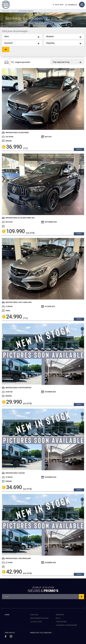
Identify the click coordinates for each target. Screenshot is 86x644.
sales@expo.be (71, 5)
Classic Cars (36, 622)
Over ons (34, 615)
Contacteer (61, 622)
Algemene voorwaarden (66, 625)
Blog (58, 618)
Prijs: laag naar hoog (61, 62)
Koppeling (50, 43)
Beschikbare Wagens (26, 11)
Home (14, 11)
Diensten (60, 615)
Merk (7, 37)
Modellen (50, 37)
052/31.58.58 (58, 5)
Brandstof (9, 43)
